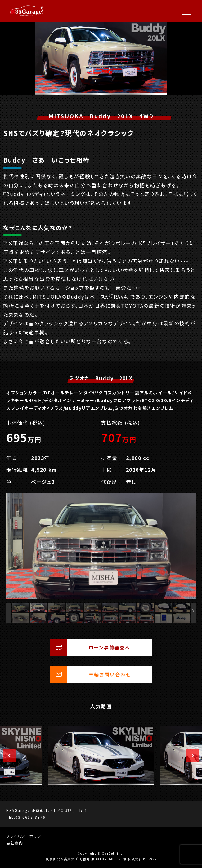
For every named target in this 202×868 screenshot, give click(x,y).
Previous (6, 756)
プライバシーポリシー (26, 836)
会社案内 (15, 843)
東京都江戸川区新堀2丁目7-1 (59, 810)
